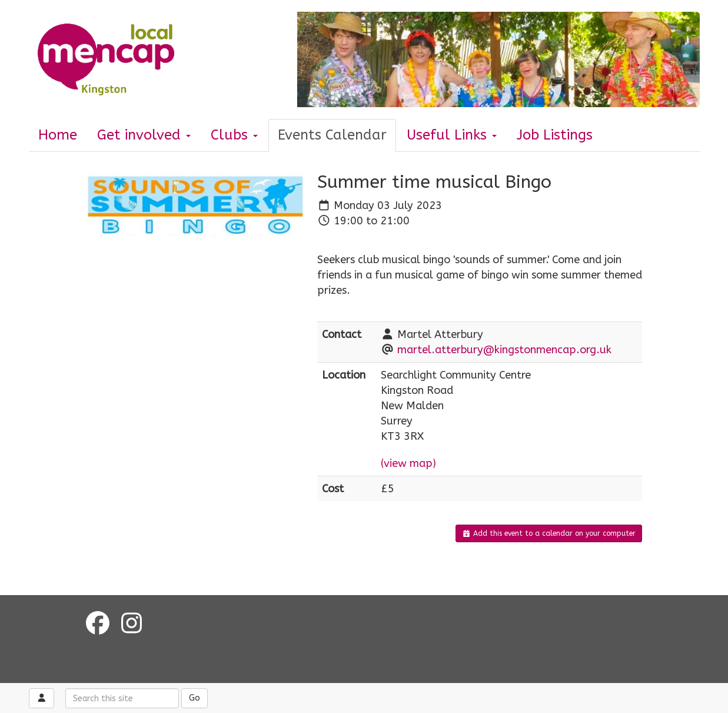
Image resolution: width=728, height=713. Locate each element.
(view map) (408, 463)
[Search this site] (122, 698)
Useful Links (452, 135)
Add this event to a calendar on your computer (549, 533)
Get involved (144, 135)
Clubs (234, 135)
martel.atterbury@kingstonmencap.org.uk (504, 350)
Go (195, 698)
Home (58, 135)
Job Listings (555, 135)
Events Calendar (332, 135)
